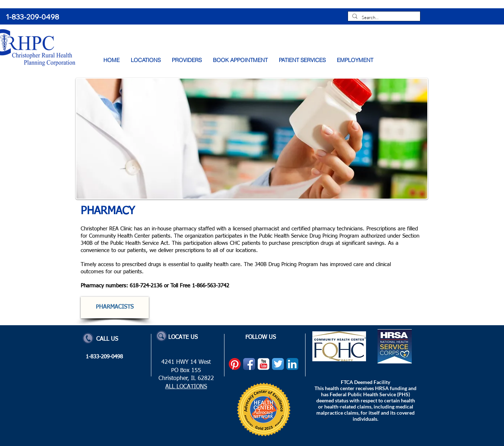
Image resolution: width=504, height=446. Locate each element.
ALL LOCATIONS (186, 387)
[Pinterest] (235, 364)
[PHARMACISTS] (115, 308)
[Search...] (383, 17)
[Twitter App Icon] (278, 364)
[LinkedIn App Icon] (292, 364)
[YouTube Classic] (264, 364)
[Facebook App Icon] (249, 364)
